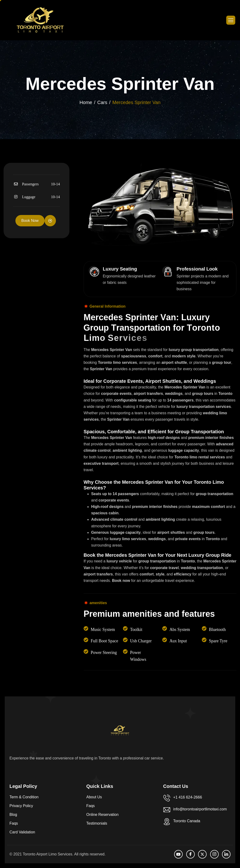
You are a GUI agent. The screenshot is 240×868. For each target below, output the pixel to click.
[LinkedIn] (226, 854)
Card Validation (22, 832)
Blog (13, 815)
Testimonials (97, 823)
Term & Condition (24, 797)
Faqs (14, 823)
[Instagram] (214, 854)
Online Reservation (102, 815)
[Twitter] (202, 854)
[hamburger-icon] (231, 20)
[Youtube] (178, 854)
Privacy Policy (21, 806)
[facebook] (190, 854)
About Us (94, 797)
